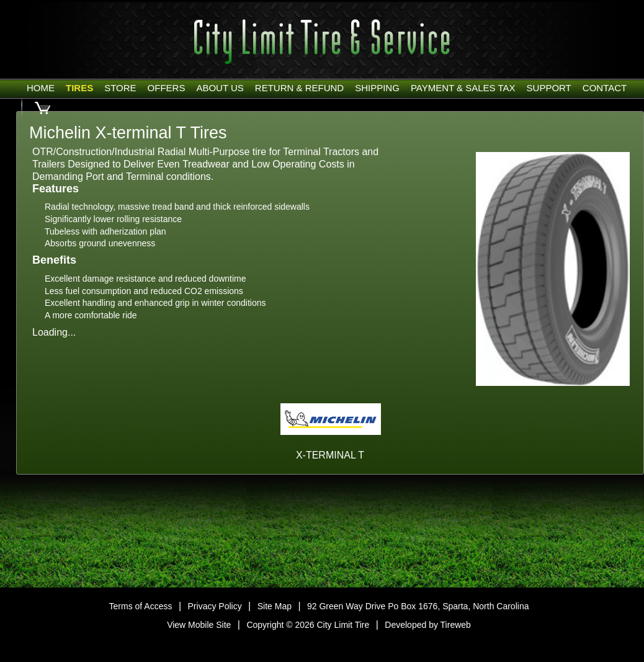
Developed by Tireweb (428, 625)
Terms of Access (141, 606)
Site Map (275, 606)
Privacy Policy (215, 606)
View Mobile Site (199, 625)
